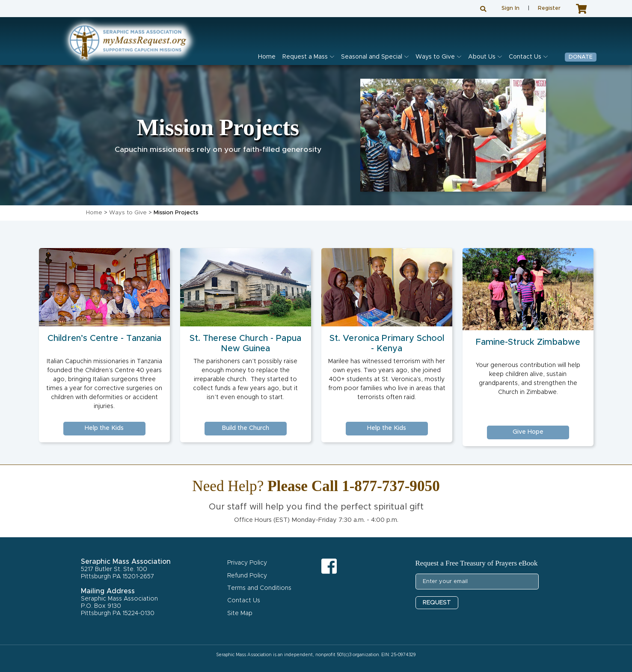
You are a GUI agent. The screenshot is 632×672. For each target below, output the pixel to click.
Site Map (240, 613)
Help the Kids (104, 428)
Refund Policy (247, 576)
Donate (581, 57)
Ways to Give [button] (435, 57)
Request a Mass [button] (305, 57)
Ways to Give (128, 213)
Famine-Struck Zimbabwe (528, 342)
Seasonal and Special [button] (372, 57)
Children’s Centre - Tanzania (104, 338)
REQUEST (437, 603)
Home (267, 57)
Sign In (510, 8)
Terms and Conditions (259, 588)
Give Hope (528, 432)
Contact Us (244, 601)
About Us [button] (482, 57)
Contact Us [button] (525, 57)
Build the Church (245, 428)
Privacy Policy (247, 563)
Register (549, 8)
